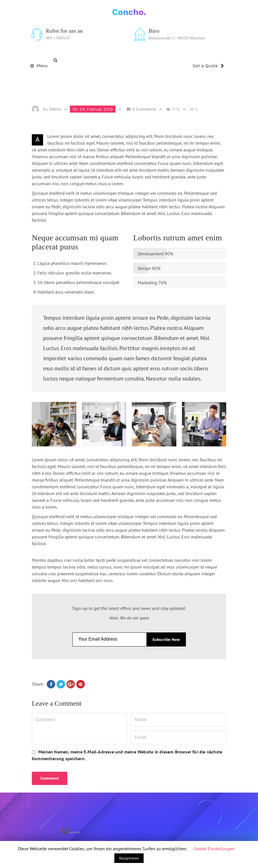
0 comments (144, 109)
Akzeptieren (129, 858)
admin (55, 109)
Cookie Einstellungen (214, 849)
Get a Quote (208, 66)
